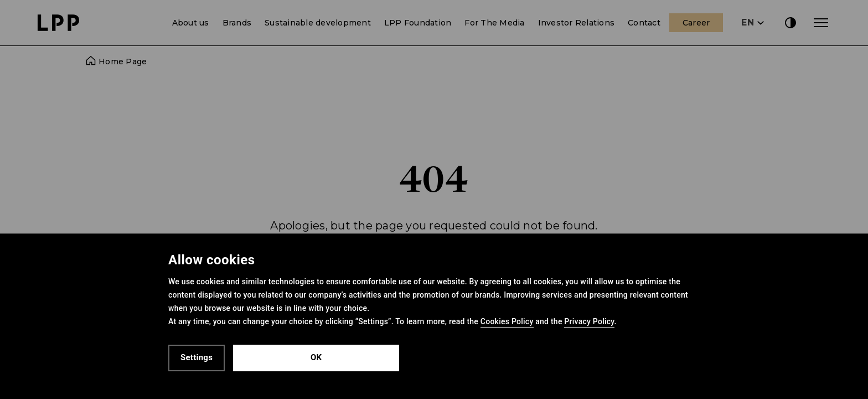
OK (316, 357)
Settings (197, 357)
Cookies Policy (507, 321)
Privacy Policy (589, 321)
